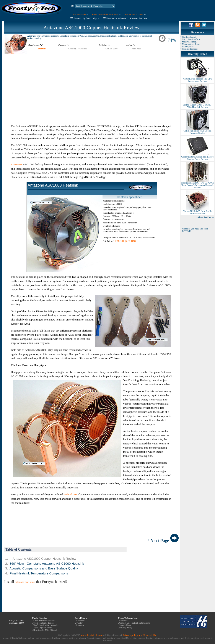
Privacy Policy (126, 628)
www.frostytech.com (92, 635)
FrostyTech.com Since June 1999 (16, 622)
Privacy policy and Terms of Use (140, 635)
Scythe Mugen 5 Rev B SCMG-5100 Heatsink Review (197, 105)
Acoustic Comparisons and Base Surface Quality (44, 568)
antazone (42, 49)
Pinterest (80, 625)
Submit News (125, 625)
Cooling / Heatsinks (78, 49)
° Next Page (163, 541)
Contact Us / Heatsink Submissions (135, 623)
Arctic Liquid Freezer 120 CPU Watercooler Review (197, 79)
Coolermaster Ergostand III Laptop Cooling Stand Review (197, 157)
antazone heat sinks (25, 582)
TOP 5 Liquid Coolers (135, 14)
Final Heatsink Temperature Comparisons (39, 573)
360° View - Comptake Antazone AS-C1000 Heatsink (47, 564)
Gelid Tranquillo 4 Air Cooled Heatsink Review (197, 131)
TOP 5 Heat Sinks (79, 14)
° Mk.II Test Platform (191, 39)
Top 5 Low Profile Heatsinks (46, 625)
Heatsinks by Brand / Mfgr (87, 18)
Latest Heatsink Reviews (44, 620)
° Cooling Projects (189, 49)
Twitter (79, 623)
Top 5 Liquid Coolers (43, 628)
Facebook (81, 620)
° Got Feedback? (188, 37)
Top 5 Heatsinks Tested (43, 623)
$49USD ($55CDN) (125, 241)
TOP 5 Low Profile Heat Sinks (106, 14)
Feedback (124, 620)
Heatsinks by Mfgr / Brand (45, 630)
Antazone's (17, 164)
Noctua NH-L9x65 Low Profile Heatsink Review (197, 211)
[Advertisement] (92, 85)
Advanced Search (138, 18)
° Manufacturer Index (191, 44)
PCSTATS (187, 231)
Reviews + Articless (116, 18)
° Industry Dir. (187, 46)
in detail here (71, 494)
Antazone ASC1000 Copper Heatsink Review (92, 28)
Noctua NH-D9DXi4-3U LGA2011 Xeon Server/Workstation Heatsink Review (197, 184)
